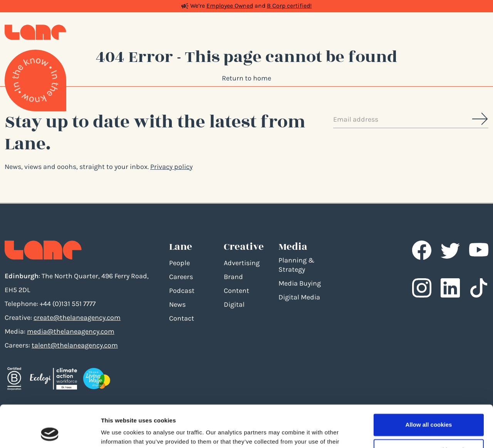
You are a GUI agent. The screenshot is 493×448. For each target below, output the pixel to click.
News (177, 304)
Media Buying (300, 283)
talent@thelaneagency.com (75, 345)
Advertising (242, 263)
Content (236, 291)
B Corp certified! (289, 6)
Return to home (246, 78)
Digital (234, 304)
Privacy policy (171, 167)
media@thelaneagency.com (71, 331)
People (179, 263)
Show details (119, 433)
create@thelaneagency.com (77, 318)
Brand (233, 277)
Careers (181, 277)
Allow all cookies (429, 385)
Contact (182, 318)
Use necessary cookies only (429, 410)
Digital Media (299, 297)
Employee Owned (230, 6)
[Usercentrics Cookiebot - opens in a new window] (50, 433)
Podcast (182, 291)
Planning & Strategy (296, 265)
